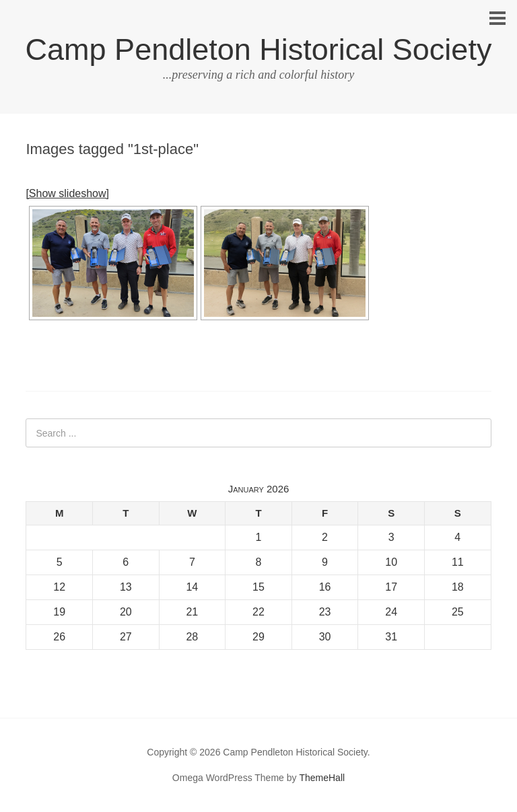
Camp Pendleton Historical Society (259, 49)
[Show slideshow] (67, 193)
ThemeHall (322, 778)
